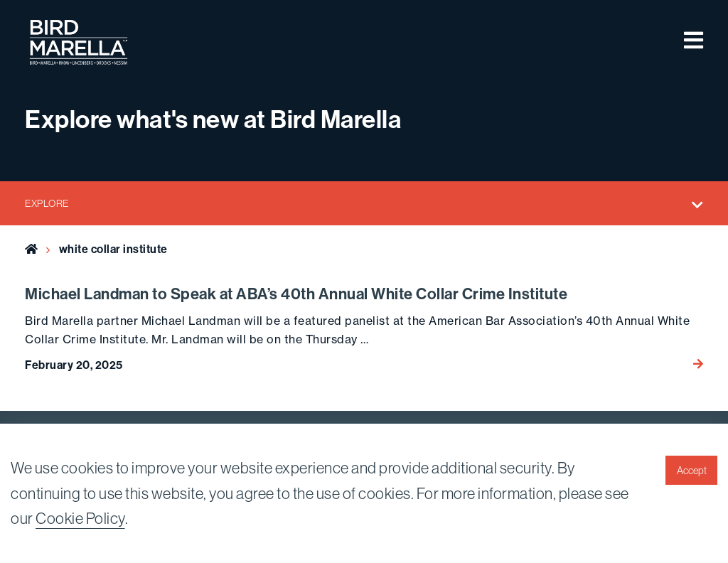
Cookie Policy (80, 518)
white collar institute (113, 249)
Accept (692, 471)
